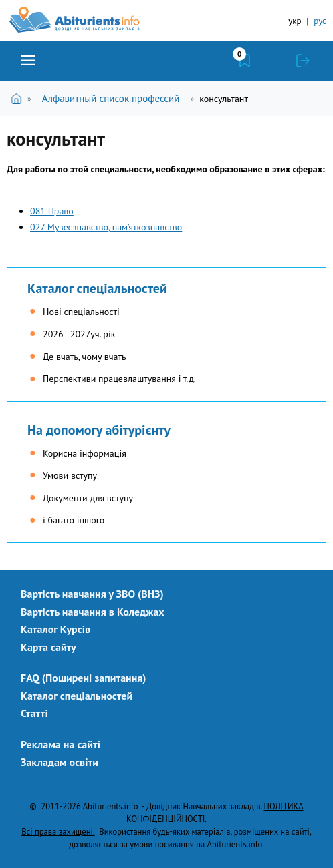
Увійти (303, 61)
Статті (34, 713)
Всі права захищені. (58, 831)
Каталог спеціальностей (97, 288)
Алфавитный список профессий (111, 98)
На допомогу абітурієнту (99, 430)
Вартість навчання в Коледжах (93, 612)
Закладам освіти (60, 762)
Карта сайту (48, 647)
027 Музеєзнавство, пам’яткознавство (106, 227)
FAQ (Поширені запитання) (84, 678)
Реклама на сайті (61, 744)
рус (320, 21)
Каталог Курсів (55, 629)
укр (295, 21)
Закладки (245, 61)
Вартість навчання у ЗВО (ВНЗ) (92, 594)
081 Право (52, 211)
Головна (19, 98)
